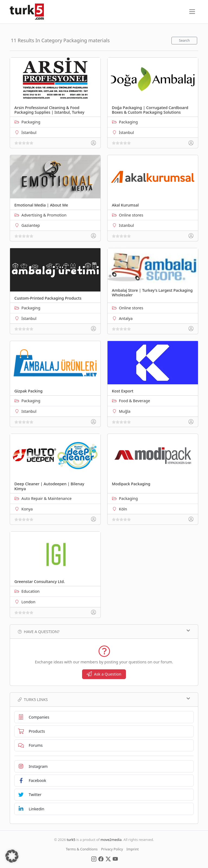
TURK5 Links (104, 699)
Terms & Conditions (82, 849)
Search (184, 40)
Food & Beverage (134, 401)
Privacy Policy (112, 849)
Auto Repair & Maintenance (46, 498)
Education (30, 591)
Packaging (31, 122)
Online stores (131, 215)
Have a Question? (104, 631)
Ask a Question (104, 674)
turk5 (71, 840)
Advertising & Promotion (44, 215)
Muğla (125, 411)
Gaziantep (31, 225)
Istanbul (126, 225)
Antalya (126, 318)
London (28, 602)
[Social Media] (94, 859)
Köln (123, 509)
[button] (12, 856)
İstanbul (29, 132)
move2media (111, 840)
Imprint (133, 849)
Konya (27, 509)
